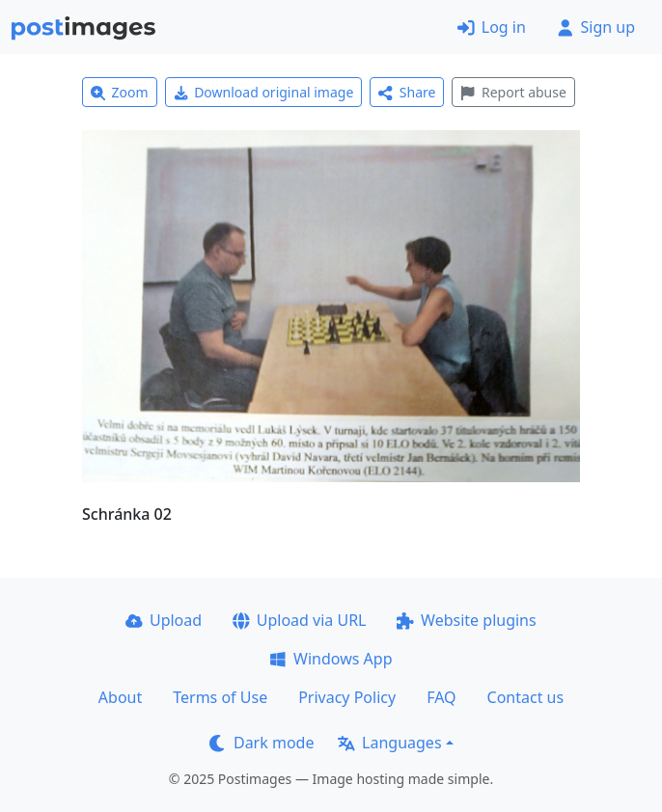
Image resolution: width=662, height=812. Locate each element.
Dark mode (262, 743)
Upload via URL (299, 620)
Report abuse (513, 92)
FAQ (441, 697)
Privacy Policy (347, 697)
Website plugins (466, 620)
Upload (164, 620)
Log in (492, 27)
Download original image (264, 92)
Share (407, 92)
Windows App (331, 659)
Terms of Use (220, 697)
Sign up (596, 27)
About (120, 697)
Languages (389, 743)
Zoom (120, 92)
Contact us (526, 697)
